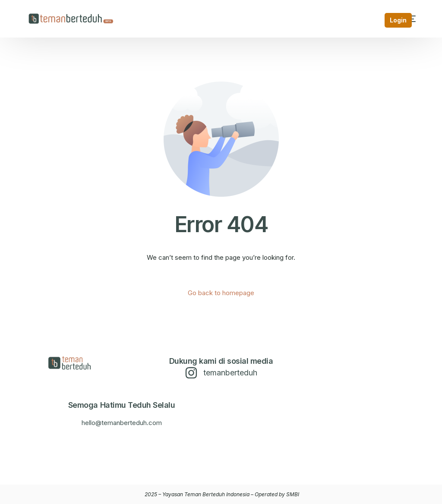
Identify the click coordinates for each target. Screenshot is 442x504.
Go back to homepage (221, 293)
